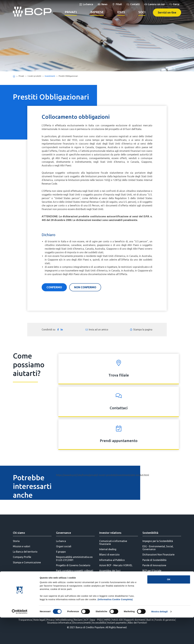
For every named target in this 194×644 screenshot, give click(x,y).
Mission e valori (22, 546)
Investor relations (110, 533)
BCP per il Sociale (152, 571)
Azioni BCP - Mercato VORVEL (116, 565)
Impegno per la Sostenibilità (158, 541)
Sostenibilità (150, 533)
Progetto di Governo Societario (73, 565)
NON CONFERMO (85, 287)
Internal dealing (108, 549)
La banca (61, 541)
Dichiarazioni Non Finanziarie (158, 555)
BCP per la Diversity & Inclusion (159, 592)
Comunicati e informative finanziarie (113, 542)
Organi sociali (64, 546)
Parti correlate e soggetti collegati (75, 571)
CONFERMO (54, 287)
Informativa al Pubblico (112, 560)
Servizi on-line (167, 12)
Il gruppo (61, 552)
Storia (16, 541)
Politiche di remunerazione (71, 576)
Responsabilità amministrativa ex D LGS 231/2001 (74, 558)
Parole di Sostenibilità (154, 560)
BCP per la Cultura (152, 587)
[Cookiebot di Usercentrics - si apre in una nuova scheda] (20, 638)
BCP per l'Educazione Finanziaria (160, 576)
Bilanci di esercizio (109, 555)
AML (59, 581)
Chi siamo (19, 533)
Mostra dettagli (159, 638)
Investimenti (50, 76)
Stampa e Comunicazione (27, 562)
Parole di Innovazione (154, 565)
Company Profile (22, 557)
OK (169, 606)
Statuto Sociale (64, 587)
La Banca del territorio (25, 552)
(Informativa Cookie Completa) (115, 626)
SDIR (102, 576)
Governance (64, 533)
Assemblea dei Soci (110, 571)
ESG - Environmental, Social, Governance (158, 548)
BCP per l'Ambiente (153, 581)
